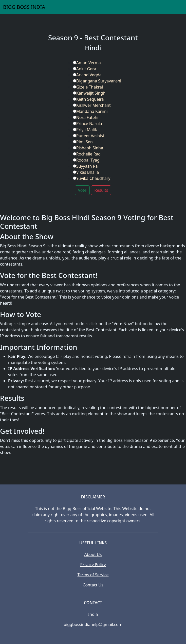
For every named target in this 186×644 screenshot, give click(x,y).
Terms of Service (93, 575)
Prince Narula (88, 124)
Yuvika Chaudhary (92, 178)
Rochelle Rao (87, 154)
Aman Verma (87, 63)
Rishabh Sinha (88, 148)
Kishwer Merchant (92, 105)
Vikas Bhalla (86, 172)
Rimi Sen (83, 142)
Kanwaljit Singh (89, 93)
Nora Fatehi (86, 117)
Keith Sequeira (88, 99)
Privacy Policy (93, 565)
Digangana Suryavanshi (97, 81)
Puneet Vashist (89, 136)
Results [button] (101, 190)
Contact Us (93, 585)
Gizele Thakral (88, 87)
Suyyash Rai (86, 166)
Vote (82, 190)
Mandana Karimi (90, 111)
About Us (93, 554)
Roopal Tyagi (87, 160)
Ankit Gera (85, 69)
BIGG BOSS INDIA (24, 7)
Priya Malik (85, 130)
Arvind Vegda (87, 75)
